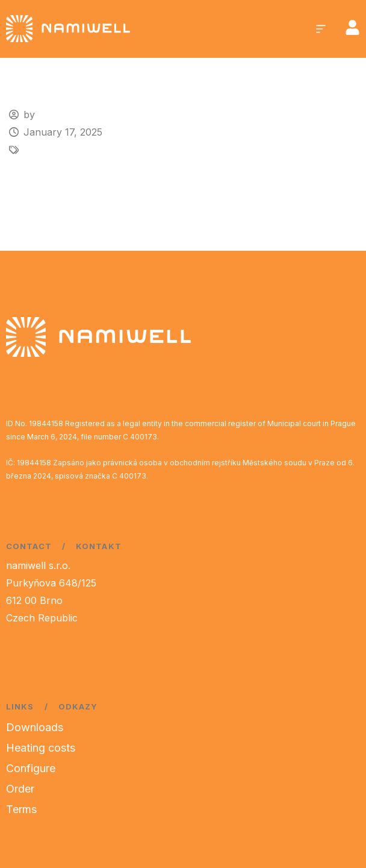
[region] (157, 773)
